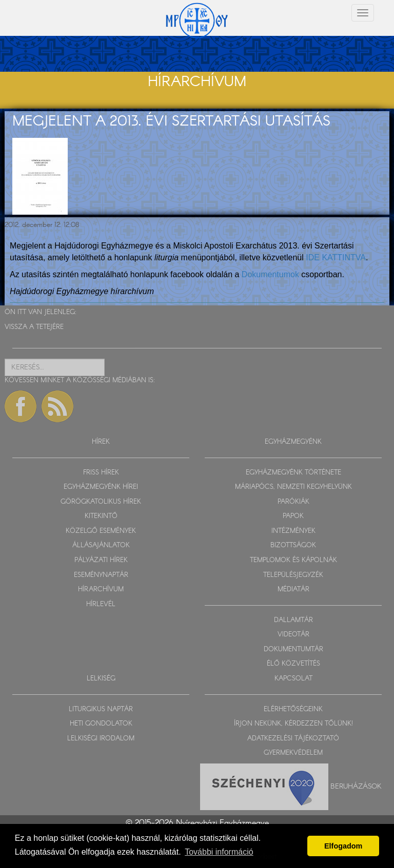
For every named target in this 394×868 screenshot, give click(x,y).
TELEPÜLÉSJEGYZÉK (293, 575)
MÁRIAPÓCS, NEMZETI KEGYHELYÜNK (293, 487)
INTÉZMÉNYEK (293, 531)
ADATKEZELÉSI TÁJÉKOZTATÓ (293, 739)
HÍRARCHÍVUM (101, 590)
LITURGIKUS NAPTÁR (101, 709)
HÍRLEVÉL (101, 604)
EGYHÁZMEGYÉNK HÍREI (101, 487)
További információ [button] (219, 852)
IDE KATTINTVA (336, 257)
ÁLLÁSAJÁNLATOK (101, 545)
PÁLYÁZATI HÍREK (101, 560)
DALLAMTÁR (293, 620)
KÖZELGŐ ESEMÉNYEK (101, 531)
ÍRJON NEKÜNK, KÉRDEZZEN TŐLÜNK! (293, 724)
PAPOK (293, 516)
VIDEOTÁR (293, 635)
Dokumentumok (270, 274)
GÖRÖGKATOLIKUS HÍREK (101, 502)
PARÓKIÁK (293, 502)
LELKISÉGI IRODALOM (101, 739)
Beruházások (356, 786)
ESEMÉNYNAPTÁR (101, 575)
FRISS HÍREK (101, 473)
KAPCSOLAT (293, 679)
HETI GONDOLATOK (101, 724)
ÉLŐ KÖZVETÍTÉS (293, 664)
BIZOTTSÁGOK (293, 545)
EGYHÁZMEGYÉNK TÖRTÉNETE (293, 473)
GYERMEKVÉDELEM (293, 753)
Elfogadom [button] (343, 846)
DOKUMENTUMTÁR (293, 649)
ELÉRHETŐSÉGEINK (293, 709)
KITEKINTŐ (101, 516)
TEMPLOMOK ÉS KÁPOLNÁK (293, 560)
